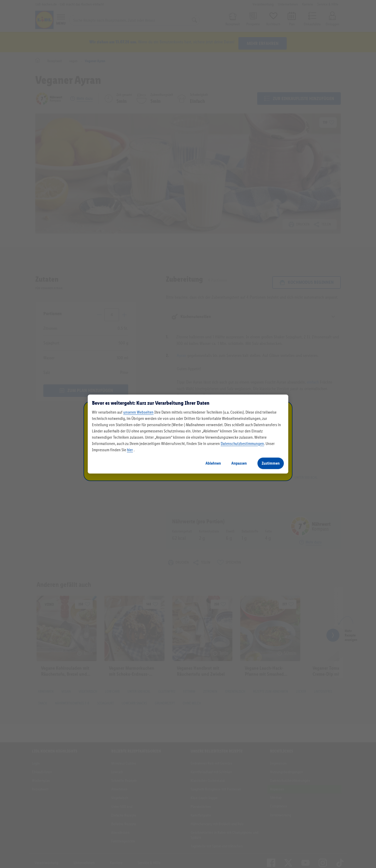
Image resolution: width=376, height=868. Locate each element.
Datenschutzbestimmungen (242, 444)
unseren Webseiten (138, 412)
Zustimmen (271, 463)
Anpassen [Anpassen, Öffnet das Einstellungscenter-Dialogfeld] (239, 463)
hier (130, 450)
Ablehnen (213, 463)
